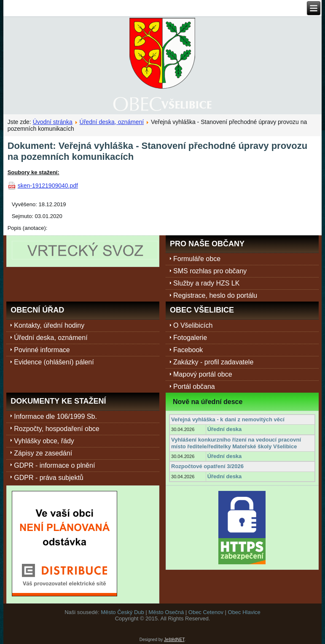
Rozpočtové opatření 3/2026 (207, 466)
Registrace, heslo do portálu (215, 295)
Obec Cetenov (206, 612)
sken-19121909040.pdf (48, 186)
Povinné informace (42, 350)
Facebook (188, 350)
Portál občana (194, 387)
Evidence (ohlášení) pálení (54, 362)
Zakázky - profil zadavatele (213, 362)
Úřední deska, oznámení (112, 122)
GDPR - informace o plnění (54, 465)
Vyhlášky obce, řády (44, 441)
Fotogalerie (190, 338)
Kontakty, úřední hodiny (49, 325)
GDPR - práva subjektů (49, 478)
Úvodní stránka (53, 122)
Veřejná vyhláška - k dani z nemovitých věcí (228, 419)
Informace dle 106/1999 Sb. (55, 416)
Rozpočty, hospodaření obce (57, 429)
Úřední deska (225, 429)
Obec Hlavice (244, 612)
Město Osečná (166, 612)
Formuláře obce (197, 259)
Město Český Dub (122, 612)
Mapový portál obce (203, 374)
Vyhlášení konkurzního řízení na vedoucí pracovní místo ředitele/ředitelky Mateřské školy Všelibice (236, 443)
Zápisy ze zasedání (43, 453)
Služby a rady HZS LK (206, 283)
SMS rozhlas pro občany (210, 271)
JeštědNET (174, 640)
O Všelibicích (193, 325)
